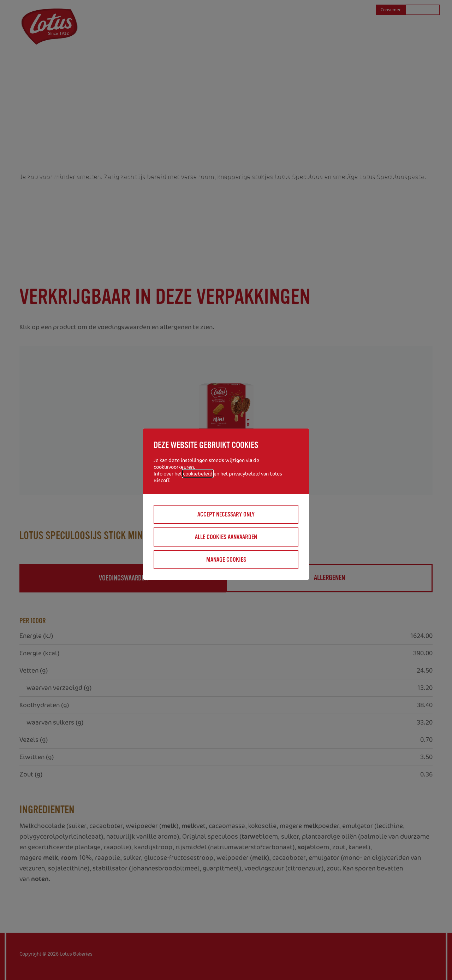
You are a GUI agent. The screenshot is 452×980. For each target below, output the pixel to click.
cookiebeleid (198, 474)
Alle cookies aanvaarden (226, 537)
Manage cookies (226, 560)
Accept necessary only (226, 514)
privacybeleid (244, 474)
